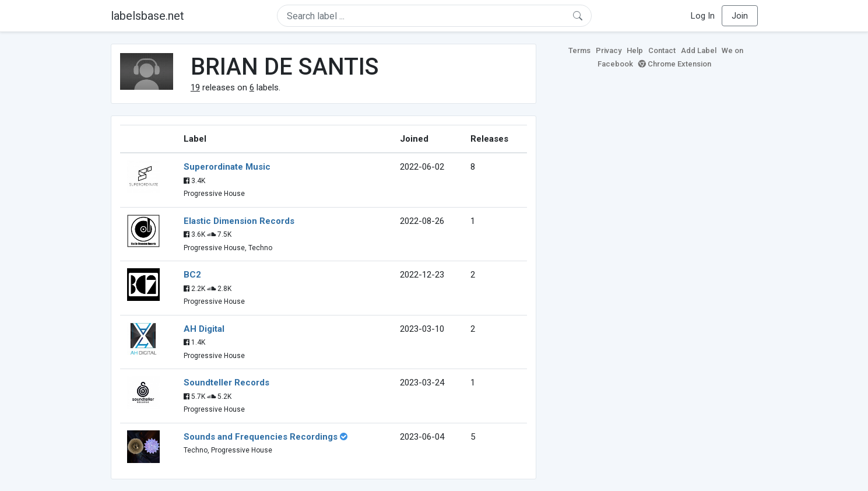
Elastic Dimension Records (239, 221)
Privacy (609, 50)
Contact (662, 50)
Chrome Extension (675, 64)
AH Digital (204, 329)
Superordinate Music (227, 167)
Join (740, 16)
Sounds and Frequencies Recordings (261, 437)
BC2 (192, 275)
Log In (703, 16)
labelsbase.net (147, 16)
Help (635, 50)
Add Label (699, 50)
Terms (579, 50)
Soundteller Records (226, 383)
